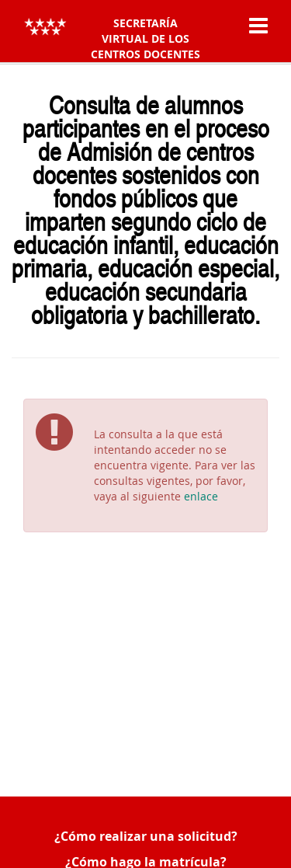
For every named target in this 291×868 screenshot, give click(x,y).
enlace (201, 496)
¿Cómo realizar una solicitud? (146, 836)
